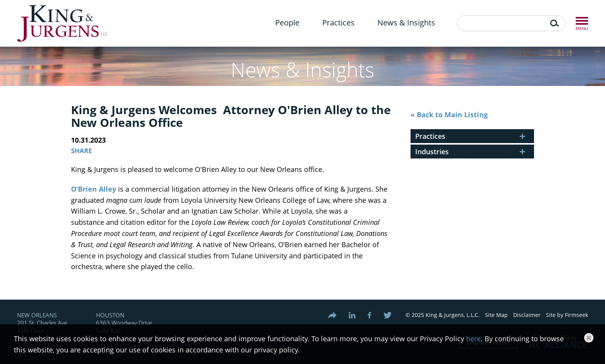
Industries (432, 152)
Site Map (496, 315)
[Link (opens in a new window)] (356, 315)
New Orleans (37, 315)
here (473, 339)
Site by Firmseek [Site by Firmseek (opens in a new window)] (567, 315)
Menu (582, 21)
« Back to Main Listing (449, 115)
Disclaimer (527, 315)
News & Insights (406, 23)
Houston (110, 315)
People (287, 23)
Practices (338, 23)
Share (82, 151)
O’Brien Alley (94, 189)
